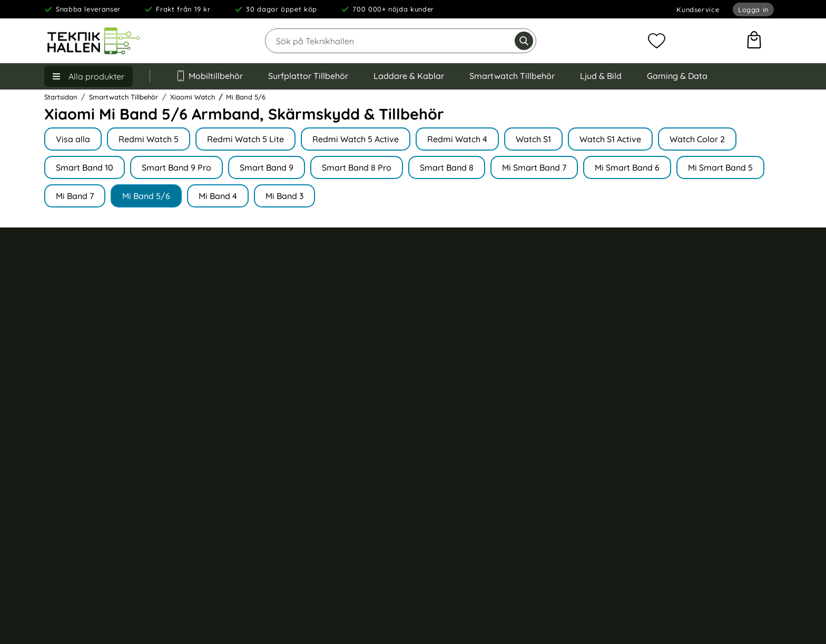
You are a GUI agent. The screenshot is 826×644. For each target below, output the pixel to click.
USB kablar (458, 401)
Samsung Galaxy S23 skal (679, 474)
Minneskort (457, 456)
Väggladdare (461, 382)
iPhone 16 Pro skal (666, 326)
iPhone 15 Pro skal (666, 363)
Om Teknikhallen (273, 294)
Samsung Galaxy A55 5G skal (685, 493)
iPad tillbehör (461, 345)
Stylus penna (460, 438)
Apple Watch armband (478, 326)
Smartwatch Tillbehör (512, 76)
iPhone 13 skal (659, 419)
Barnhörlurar (461, 493)
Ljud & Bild (601, 76)
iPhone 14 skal (659, 401)
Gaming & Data (677, 76)
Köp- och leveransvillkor (92, 314)
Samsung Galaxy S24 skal (679, 456)
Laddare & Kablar (409, 76)
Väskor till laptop (468, 474)
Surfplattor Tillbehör (308, 76)
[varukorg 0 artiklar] (754, 41)
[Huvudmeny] (88, 76)
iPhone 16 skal (659, 345)
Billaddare (456, 419)
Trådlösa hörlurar (469, 290)
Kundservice (698, 9)
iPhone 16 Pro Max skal (675, 308)
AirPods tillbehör (467, 308)
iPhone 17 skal (658, 290)
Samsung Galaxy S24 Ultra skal (689, 438)
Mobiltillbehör (209, 76)
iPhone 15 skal (659, 382)
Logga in (753, 9)
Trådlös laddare (466, 363)
